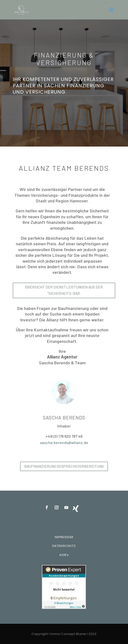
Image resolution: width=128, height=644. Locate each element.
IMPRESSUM (64, 537)
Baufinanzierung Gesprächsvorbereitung (64, 466)
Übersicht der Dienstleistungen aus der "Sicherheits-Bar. (64, 290)
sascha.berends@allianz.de (64, 442)
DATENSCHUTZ (64, 546)
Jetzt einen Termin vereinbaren (64, 109)
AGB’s (64, 555)
